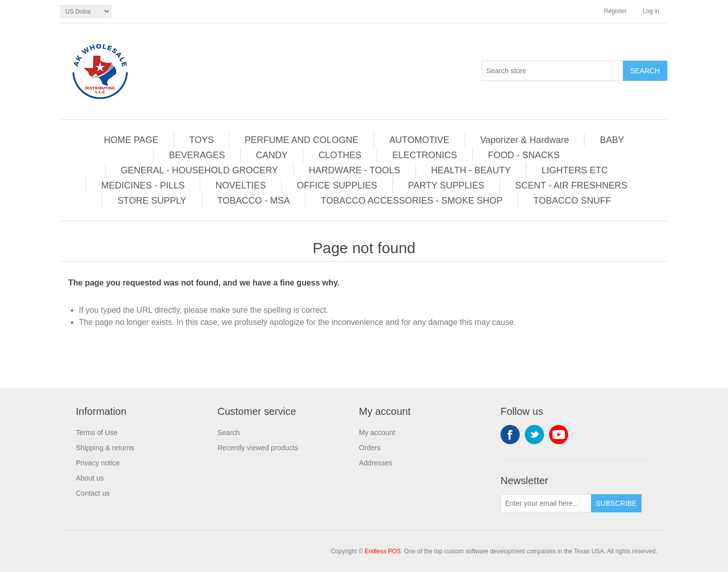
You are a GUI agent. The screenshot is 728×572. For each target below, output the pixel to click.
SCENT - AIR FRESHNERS (571, 185)
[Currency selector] (86, 11)
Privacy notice (98, 463)
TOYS (201, 140)
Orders (370, 448)
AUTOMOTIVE (419, 140)
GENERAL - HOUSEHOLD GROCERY (199, 170)
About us (90, 478)
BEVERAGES (197, 155)
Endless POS (382, 551)
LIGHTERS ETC (575, 170)
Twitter (534, 435)
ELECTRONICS (425, 155)
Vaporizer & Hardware (525, 140)
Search (229, 433)
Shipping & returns (105, 448)
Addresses (376, 463)
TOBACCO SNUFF (572, 201)
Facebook (510, 435)
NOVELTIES (241, 185)
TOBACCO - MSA (254, 201)
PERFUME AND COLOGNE (302, 140)
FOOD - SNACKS (524, 155)
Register (616, 11)
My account (377, 433)
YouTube (559, 435)
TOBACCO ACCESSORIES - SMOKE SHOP (412, 201)
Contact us (93, 493)
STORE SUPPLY (152, 201)
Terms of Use (97, 433)
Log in (651, 11)
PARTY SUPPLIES (446, 185)
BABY (612, 140)
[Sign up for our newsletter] (546, 503)
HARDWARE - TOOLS (355, 170)
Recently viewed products (258, 448)
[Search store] (553, 71)
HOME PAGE (131, 140)
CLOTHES (340, 155)
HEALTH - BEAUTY (471, 170)
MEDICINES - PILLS (143, 185)
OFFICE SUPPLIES (337, 185)
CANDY (272, 155)
